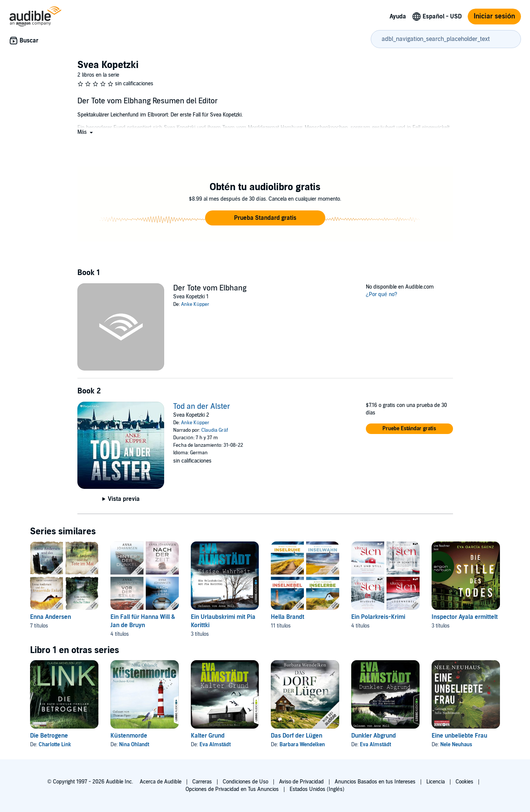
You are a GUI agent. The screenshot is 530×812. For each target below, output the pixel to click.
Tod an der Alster (202, 407)
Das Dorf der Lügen (297, 736)
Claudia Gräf (214, 430)
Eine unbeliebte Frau (459, 736)
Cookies (464, 782)
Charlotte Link (55, 745)
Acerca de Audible (161, 782)
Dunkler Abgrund (374, 736)
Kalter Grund (208, 736)
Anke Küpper (195, 304)
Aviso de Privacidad (301, 782)
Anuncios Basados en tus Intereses (375, 782)
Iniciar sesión (494, 16)
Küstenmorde (129, 736)
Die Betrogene (49, 736)
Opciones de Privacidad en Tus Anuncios (232, 789)
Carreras (202, 782)
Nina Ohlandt (134, 745)
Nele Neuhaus (456, 745)
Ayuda (398, 17)
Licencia (436, 782)
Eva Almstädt (215, 745)
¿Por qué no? (382, 294)
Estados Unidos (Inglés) (317, 789)
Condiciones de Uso (245, 782)
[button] (86, 132)
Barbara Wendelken (302, 745)
